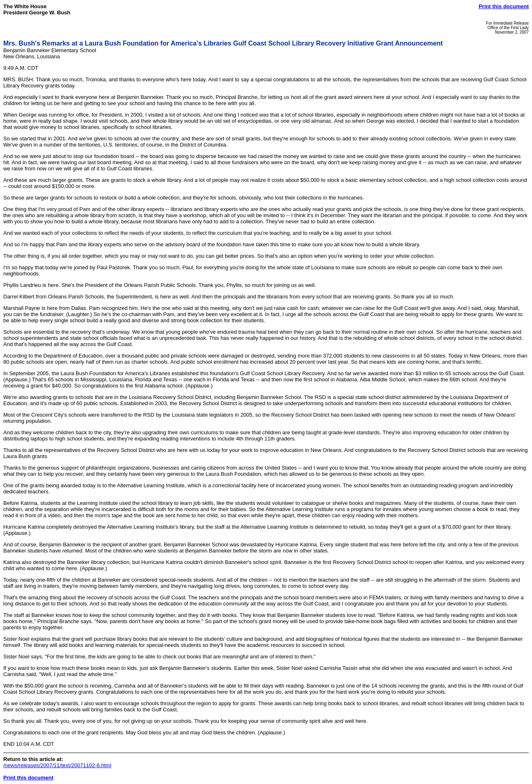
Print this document (504, 6)
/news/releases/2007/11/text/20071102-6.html (57, 765)
